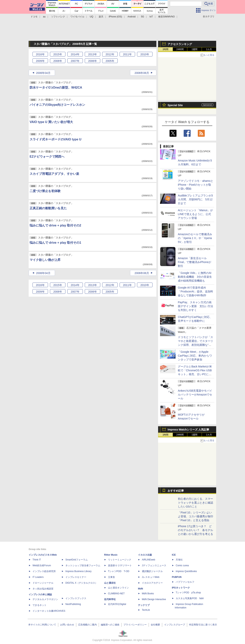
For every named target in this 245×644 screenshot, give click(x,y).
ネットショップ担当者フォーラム (83, 565)
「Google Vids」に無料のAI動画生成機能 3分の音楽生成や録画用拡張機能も (195, 277)
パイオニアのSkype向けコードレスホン (57, 105)
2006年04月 (43, 73)
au (44, 17)
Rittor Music (111, 555)
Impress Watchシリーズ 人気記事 (188, 430)
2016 (40, 54)
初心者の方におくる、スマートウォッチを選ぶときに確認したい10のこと (195, 503)
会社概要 (155, 625)
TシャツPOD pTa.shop (188, 593)
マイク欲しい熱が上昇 (45, 260)
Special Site (175, 105)
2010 (145, 54)
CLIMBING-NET (116, 594)
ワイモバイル (77, 17)
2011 (127, 54)
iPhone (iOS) (115, 17)
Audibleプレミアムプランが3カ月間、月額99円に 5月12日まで (195, 199)
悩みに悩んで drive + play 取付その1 (55, 243)
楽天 (101, 17)
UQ (92, 17)
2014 (75, 54)
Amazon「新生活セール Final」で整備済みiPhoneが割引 (194, 262)
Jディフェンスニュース (154, 565)
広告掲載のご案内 (87, 625)
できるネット (39, 605)
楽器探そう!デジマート (120, 565)
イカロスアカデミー (152, 583)
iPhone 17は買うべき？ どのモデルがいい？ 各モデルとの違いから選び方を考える (195, 530)
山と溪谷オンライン (118, 588)
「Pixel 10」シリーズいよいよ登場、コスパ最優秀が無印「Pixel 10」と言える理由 (195, 516)
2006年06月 (142, 73)
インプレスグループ (175, 625)
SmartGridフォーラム (77, 560)
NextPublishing (73, 604)
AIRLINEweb (149, 560)
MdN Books (148, 594)
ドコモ (34, 17)
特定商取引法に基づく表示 (203, 625)
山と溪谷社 (110, 583)
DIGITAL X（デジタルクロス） (81, 583)
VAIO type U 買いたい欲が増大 (51, 122)
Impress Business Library (78, 571)
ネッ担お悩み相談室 (43, 589)
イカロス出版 (145, 555)
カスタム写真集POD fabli (190, 598)
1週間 (195, 49)
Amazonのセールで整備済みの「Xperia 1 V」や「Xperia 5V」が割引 (195, 238)
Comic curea (182, 565)
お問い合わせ (67, 625)
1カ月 (209, 49)
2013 (92, 54)
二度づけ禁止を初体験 (45, 191)
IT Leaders (38, 577)
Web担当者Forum (42, 565)
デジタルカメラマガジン (45, 599)
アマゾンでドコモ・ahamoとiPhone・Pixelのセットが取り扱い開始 (196, 185)
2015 (58, 54)
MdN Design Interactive (154, 599)
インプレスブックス (76, 598)
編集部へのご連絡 (110, 625)
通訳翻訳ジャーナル (152, 571)
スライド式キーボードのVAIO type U (55, 139)
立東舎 (111, 577)
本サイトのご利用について (42, 625)
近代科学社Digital (117, 604)
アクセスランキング (180, 44)
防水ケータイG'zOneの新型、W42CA (56, 88)
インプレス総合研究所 (44, 571)
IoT (151, 17)
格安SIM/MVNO (167, 17)
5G (142, 17)
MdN (140, 589)
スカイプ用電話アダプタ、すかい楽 (54, 174)
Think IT (37, 560)
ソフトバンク (58, 17)
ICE (174, 555)
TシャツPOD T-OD (119, 571)
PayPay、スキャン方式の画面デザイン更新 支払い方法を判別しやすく (195, 306)
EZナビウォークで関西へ (47, 157)
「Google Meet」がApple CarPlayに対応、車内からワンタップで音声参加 (195, 356)
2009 (40, 61)
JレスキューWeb (151, 577)
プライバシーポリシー (135, 625)
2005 (110, 61)
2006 (92, 61)
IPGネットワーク (181, 588)
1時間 (166, 49)
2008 (58, 61)
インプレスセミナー (76, 577)
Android (131, 17)
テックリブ (144, 605)
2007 (75, 61)
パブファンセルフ (185, 582)
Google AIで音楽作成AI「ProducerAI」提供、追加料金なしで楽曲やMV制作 (195, 291)
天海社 (179, 560)
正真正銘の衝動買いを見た (48, 208)
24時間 (180, 49)
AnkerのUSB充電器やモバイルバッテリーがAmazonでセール (195, 395)
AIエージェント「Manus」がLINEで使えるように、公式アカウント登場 (195, 214)
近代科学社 (110, 599)
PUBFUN (177, 577)
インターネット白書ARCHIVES (49, 611)
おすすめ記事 (176, 491)
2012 (110, 54)
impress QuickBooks (186, 571)
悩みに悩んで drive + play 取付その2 (55, 225)
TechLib (146, 610)
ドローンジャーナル (43, 583)
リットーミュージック (120, 560)
